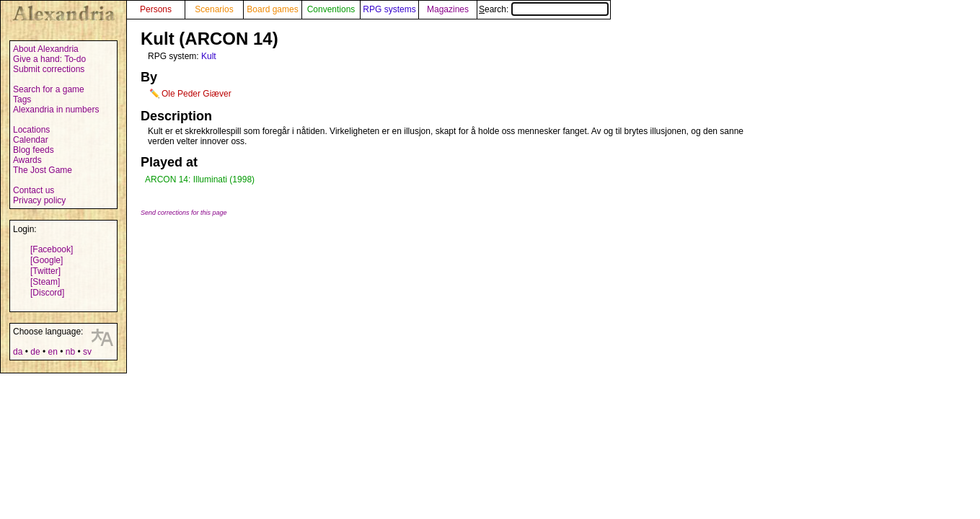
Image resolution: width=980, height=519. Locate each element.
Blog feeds (34, 150)
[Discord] (47, 293)
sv (87, 352)
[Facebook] (52, 249)
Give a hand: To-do (49, 59)
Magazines (448, 9)
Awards (27, 160)
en (52, 352)
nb (70, 352)
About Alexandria (46, 49)
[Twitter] (45, 271)
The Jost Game (43, 170)
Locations (31, 130)
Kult (209, 56)
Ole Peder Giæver (197, 94)
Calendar (31, 140)
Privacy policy (39, 200)
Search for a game (49, 89)
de (35, 352)
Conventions (331, 9)
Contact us (34, 190)
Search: (544, 9)
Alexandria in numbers (56, 110)
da (18, 352)
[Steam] (45, 282)
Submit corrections (49, 69)
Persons (156, 9)
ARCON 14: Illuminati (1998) (200, 179)
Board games (272, 9)
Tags (22, 99)
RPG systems (389, 9)
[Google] (47, 260)
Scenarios (214, 9)
